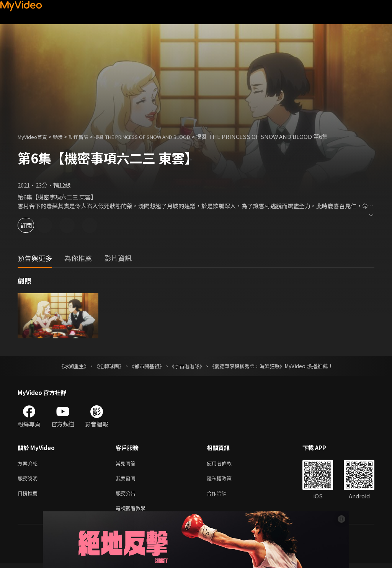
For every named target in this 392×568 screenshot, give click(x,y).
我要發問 (127, 480)
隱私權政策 (226, 480)
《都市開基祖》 (145, 366)
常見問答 (127, 464)
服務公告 (127, 496)
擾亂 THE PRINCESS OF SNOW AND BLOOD (162, 136)
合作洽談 (223, 496)
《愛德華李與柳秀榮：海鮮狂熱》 (252, 366)
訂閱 (33, 225)
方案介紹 (29, 464)
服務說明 (29, 480)
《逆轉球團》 (105, 366)
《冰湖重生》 (67, 366)
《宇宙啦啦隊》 (188, 366)
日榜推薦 (29, 496)
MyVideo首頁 (35, 136)
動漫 (64, 136)
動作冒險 (87, 136)
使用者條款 (226, 464)
